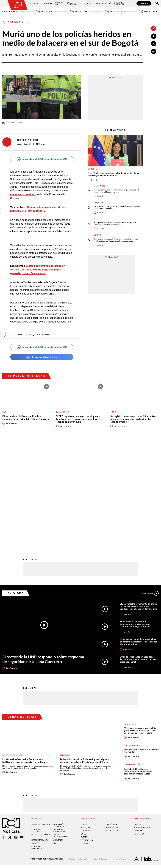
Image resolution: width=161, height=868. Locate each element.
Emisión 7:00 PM (113, 12)
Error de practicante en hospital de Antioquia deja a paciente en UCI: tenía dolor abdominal (139, 556)
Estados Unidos (131, 621)
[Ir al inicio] (18, 5)
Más (150, 490)
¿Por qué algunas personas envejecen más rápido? (141, 647)
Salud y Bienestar (71, 3)
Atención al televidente (36, 727)
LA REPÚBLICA (111, 721)
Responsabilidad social (41, 721)
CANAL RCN (144, 3)
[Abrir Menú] (4, 3)
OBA (55, 740)
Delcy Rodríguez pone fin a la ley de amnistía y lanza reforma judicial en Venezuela (114, 174)
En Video (16, 490)
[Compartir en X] (154, 44)
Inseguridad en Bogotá (22, 335)
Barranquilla (63, 412)
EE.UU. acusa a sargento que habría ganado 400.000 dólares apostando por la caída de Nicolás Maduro (140, 627)
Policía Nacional (43, 335)
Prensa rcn (35, 740)
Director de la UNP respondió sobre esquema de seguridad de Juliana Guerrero (26, 418)
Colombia (33, 3)
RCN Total (86, 724)
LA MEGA (85, 740)
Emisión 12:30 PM (79, 12)
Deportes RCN (59, 3)
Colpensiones (130, 661)
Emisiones (10, 12)
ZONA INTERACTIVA (142, 724)
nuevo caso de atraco (23, 194)
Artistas (97, 235)
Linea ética (58, 737)
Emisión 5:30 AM (44, 12)
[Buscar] (157, 3)
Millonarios (99, 186)
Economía (87, 3)
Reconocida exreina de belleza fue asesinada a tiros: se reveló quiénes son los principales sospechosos (116, 240)
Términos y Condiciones (120, 755)
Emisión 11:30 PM (148, 12)
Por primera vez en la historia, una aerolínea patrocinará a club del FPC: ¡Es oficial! (117, 207)
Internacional (46, 3)
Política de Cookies (100, 755)
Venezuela (93, 169)
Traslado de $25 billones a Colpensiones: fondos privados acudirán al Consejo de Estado (135, 520)
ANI (95, 219)
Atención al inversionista (36, 744)
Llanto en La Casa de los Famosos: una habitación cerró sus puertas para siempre (25, 657)
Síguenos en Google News (42, 357)
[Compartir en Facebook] (154, 36)
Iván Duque (47, 303)
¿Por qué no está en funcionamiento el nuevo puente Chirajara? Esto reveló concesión (115, 223)
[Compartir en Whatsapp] (154, 51)
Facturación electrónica (59, 722)
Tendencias (98, 3)
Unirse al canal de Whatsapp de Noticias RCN (42, 159)
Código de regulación (40, 731)
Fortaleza (98, 202)
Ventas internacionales (60, 732)
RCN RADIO (85, 727)
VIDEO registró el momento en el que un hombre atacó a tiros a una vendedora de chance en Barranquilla (79, 419)
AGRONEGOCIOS (112, 727)
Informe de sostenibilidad (59, 727)
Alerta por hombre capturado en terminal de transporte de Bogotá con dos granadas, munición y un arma (38, 270)
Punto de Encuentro (119, 3)
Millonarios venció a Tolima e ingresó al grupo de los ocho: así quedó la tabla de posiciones (117, 191)
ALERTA (84, 734)
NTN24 (84, 721)
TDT (95, 721)
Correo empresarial (39, 737)
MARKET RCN (139, 730)
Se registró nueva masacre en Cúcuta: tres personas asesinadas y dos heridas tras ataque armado (133, 419)
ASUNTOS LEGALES (113, 724)
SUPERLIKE (138, 727)
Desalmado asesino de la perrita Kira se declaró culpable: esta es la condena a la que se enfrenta (139, 538)
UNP (4, 412)
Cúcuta (114, 412)
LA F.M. (84, 730)
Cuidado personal (132, 642)
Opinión (109, 3)
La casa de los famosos (13, 652)
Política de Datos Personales (78, 755)
